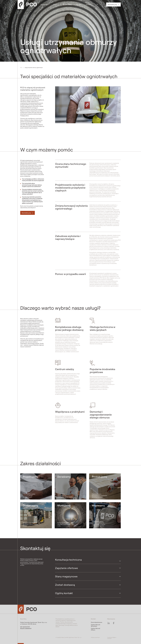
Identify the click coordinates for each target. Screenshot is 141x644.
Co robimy (44, 4)
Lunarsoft (109, 639)
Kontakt (88, 4)
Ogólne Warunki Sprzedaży (95, 625)
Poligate (114, 637)
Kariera (79, 4)
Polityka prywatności (95, 637)
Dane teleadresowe (97, 622)
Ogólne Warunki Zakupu (95, 629)
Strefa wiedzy (67, 4)
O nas (55, 4)
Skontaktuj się (112, 4)
